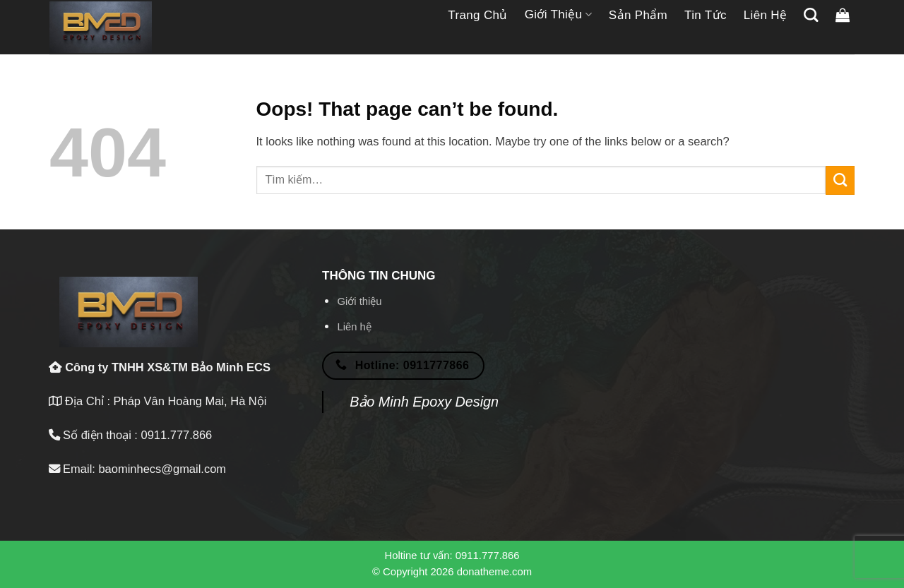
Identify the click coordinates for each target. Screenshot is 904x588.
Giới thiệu (558, 15)
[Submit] (840, 180)
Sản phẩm (638, 15)
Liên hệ (766, 15)
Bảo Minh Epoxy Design (424, 402)
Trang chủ (477, 15)
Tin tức (706, 15)
